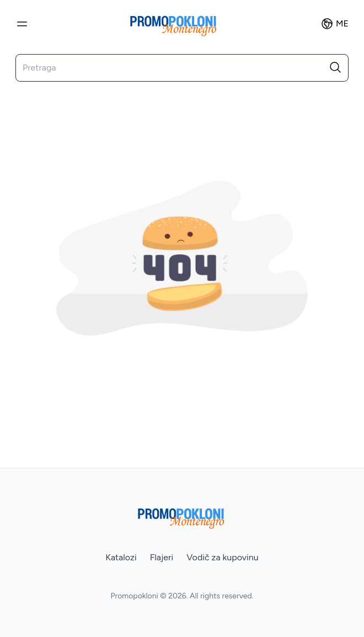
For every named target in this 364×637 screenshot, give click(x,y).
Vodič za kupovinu (223, 557)
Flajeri (162, 557)
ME (334, 24)
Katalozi (121, 557)
